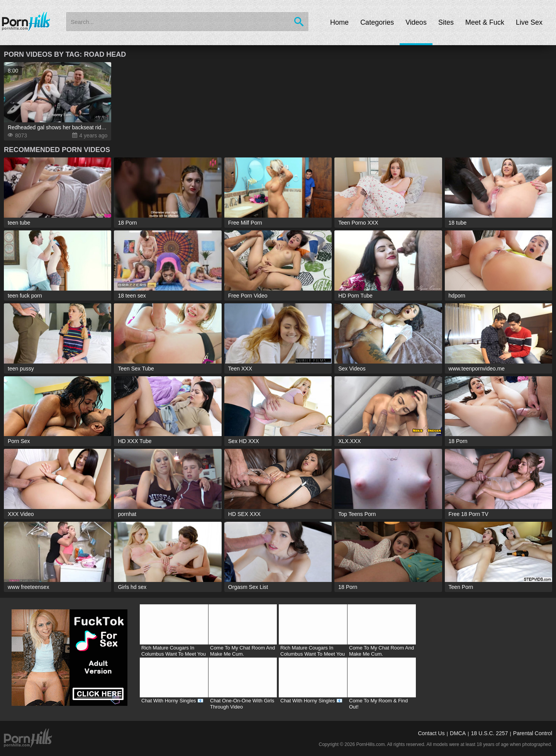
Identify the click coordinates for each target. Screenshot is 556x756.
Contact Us (431, 733)
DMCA (458, 733)
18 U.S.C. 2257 (490, 733)
